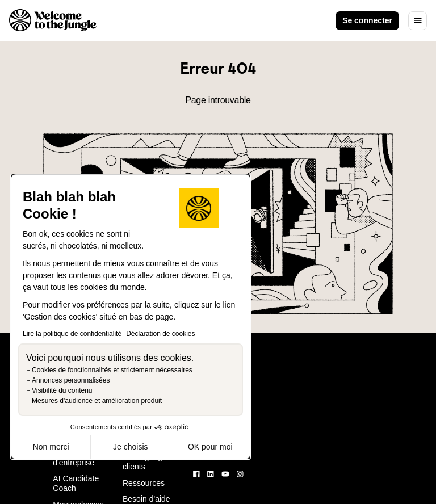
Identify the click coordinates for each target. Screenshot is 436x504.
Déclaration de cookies (160, 334)
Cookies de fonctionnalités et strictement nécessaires (112, 370)
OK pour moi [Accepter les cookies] (210, 447)
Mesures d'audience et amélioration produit (97, 401)
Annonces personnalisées (71, 380)
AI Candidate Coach (76, 483)
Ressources (144, 483)
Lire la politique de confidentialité (72, 334)
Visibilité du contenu (62, 390)
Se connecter (367, 20)
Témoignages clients (147, 462)
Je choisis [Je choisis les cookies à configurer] (130, 447)
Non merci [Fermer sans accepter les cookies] (51, 447)
